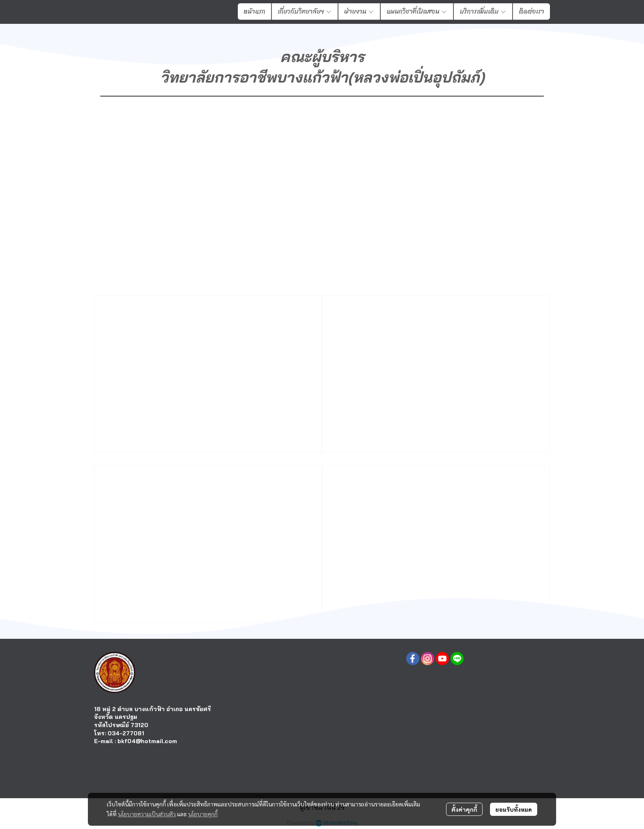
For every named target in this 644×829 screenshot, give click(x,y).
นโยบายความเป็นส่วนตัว (147, 814)
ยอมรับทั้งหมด (514, 809)
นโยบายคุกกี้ (203, 814)
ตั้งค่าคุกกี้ (464, 809)
